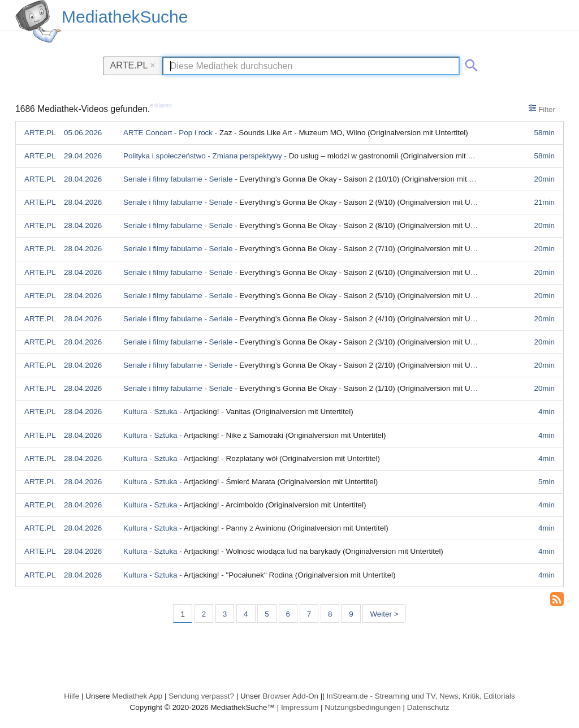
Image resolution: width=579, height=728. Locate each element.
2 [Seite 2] (204, 614)
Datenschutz (428, 707)
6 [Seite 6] (288, 614)
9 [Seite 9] (351, 614)
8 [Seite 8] (330, 614)
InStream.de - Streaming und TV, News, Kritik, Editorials (421, 696)
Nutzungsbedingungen (363, 707)
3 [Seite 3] (225, 614)
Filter (542, 109)
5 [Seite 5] (267, 614)
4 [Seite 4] (246, 614)
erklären (161, 105)
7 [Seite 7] (309, 614)
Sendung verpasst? (201, 696)
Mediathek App (137, 696)
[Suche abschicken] (469, 63)
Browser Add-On (290, 696)
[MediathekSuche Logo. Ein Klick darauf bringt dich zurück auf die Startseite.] (38, 21)
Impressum (300, 707)
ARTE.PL (133, 65)
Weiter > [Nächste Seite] (384, 614)
